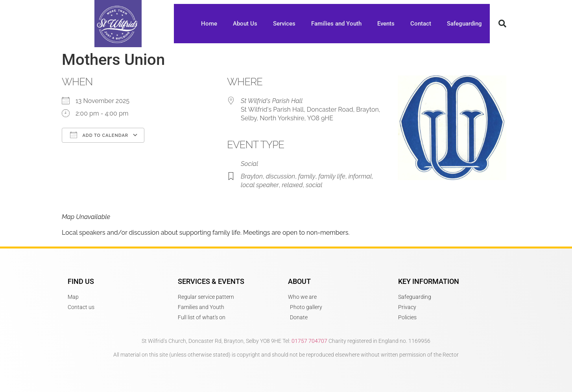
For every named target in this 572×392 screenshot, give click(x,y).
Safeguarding (464, 24)
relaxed (292, 185)
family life (332, 176)
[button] (502, 24)
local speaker (260, 185)
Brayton (252, 176)
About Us (245, 24)
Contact (421, 24)
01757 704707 (309, 341)
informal (360, 176)
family (307, 176)
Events (386, 24)
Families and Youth (336, 24)
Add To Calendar (99, 135)
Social (249, 164)
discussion (280, 176)
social (314, 185)
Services (284, 24)
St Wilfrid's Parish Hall (272, 101)
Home (209, 24)
